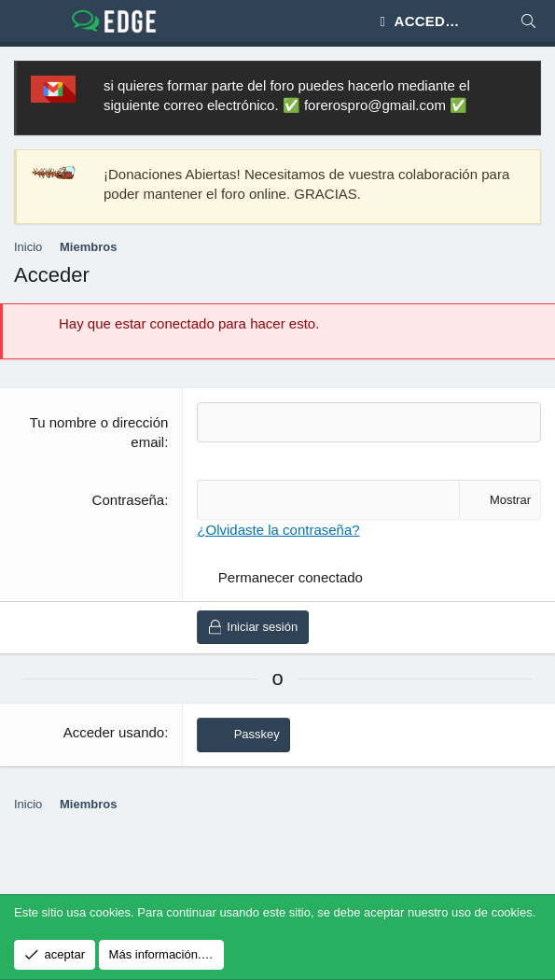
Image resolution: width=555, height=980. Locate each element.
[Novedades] (491, 21)
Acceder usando (114, 732)
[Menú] (29, 21)
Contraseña (129, 500)
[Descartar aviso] (518, 85)
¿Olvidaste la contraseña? (278, 530)
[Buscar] (528, 21)
